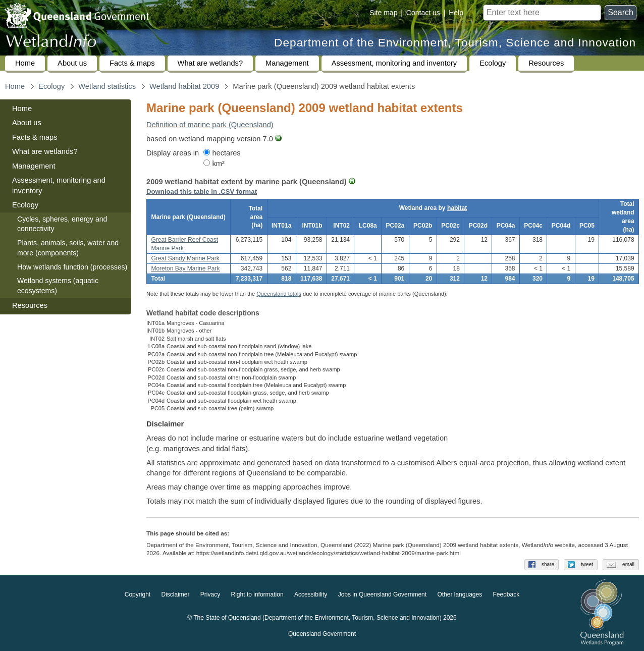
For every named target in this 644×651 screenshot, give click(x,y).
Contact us (423, 13)
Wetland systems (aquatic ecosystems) (58, 286)
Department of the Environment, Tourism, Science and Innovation (455, 43)
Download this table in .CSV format (202, 192)
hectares (222, 153)
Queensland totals (279, 294)
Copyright (138, 594)
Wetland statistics (107, 86)
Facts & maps (132, 63)
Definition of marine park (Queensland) (210, 125)
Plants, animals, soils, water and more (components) (68, 248)
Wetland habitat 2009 (184, 86)
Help (456, 13)
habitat (457, 208)
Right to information (257, 594)
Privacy (210, 594)
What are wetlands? (210, 63)
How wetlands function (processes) (72, 267)
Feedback (506, 594)
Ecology (493, 63)
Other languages (460, 594)
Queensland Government (322, 634)
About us (72, 63)
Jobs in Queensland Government (382, 594)
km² (214, 164)
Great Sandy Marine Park (185, 258)
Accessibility (311, 594)
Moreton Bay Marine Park (185, 268)
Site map (383, 13)
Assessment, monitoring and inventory (394, 63)
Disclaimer (175, 594)
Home (25, 63)
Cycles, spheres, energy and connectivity (62, 224)
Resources (546, 63)
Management (287, 63)
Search (621, 12)
